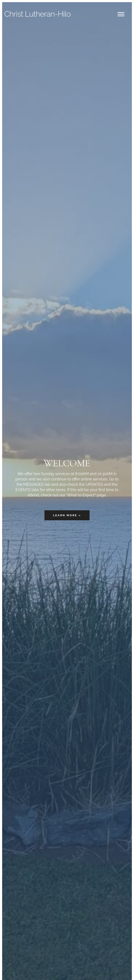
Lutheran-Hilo (37, 14)
